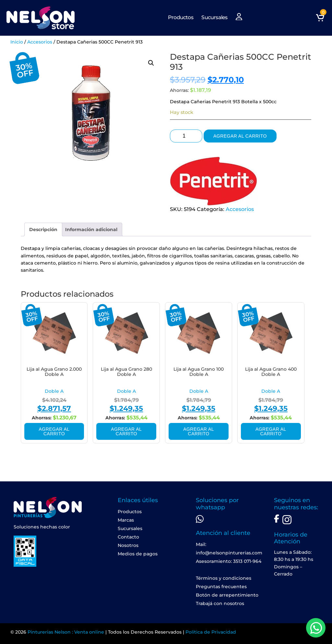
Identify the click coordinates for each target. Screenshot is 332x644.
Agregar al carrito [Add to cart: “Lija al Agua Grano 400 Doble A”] (271, 431)
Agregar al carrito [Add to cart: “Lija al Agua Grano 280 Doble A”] (126, 431)
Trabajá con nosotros (220, 603)
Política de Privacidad (211, 632)
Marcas (126, 520)
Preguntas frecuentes (221, 587)
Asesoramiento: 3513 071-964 (229, 561)
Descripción (43, 229)
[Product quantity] (186, 136)
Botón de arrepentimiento (227, 595)
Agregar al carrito (240, 136)
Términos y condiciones (224, 578)
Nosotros (128, 545)
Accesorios (40, 42)
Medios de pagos (138, 554)
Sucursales (214, 17)
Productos (181, 17)
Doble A (54, 391)
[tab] (43, 229)
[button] (151, 63)
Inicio (17, 42)
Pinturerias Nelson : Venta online (66, 632)
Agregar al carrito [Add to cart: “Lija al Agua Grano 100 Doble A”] (199, 431)
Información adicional (91, 229)
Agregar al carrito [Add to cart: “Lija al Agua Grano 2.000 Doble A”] (54, 431)
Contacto (128, 537)
